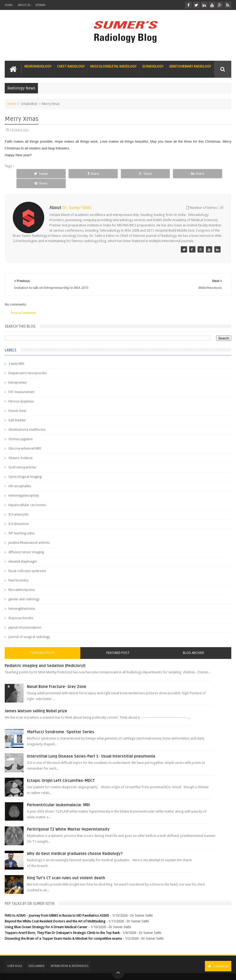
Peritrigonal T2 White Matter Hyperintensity (68, 819)
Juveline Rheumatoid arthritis (29, 533)
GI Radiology (153, 66)
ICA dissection (19, 514)
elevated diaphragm (23, 552)
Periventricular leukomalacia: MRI (58, 795)
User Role (15, 956)
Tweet (37, 174)
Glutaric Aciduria (20, 448)
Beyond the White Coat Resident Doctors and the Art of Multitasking (55, 911)
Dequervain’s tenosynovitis (28, 363)
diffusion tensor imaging (26, 542)
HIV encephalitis (20, 476)
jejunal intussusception (25, 618)
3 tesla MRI (16, 354)
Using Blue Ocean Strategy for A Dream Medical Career (46, 917)
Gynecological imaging (25, 467)
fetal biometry (18, 570)
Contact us (218, 956)
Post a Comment (24, 303)
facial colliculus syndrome (27, 561)
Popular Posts (42, 643)
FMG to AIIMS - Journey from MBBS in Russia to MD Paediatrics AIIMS (57, 906)
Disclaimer (36, 956)
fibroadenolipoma (22, 580)
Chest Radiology (71, 66)
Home (9, 5)
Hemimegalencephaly (24, 486)
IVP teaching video (22, 523)
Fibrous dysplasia (21, 391)
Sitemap (40, 5)
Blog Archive (193, 643)
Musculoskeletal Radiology (113, 66)
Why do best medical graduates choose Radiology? (75, 844)
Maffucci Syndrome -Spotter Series (61, 722)
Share (80, 174)
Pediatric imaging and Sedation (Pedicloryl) (45, 656)
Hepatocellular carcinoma (27, 495)
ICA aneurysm (18, 505)
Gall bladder (17, 410)
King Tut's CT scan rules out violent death (66, 868)
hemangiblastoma (22, 599)
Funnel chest (17, 401)
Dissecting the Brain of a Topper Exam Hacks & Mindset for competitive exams (63, 929)
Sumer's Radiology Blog (56, 972)
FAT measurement (21, 382)
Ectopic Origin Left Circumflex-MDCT (61, 771)
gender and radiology (24, 589)
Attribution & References (70, 956)
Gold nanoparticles (22, 457)
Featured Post (118, 643)
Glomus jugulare (20, 429)
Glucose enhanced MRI (25, 439)
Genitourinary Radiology (190, 66)
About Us (24, 5)
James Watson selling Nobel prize (36, 701)
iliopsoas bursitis (21, 608)
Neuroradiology (38, 66)
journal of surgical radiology (29, 627)
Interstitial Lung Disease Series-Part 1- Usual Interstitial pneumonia (91, 746)
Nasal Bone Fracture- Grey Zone (57, 677)
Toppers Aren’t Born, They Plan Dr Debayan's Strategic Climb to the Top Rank (62, 923)
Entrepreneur (18, 373)
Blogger (224, 972)
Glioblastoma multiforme (27, 420)
